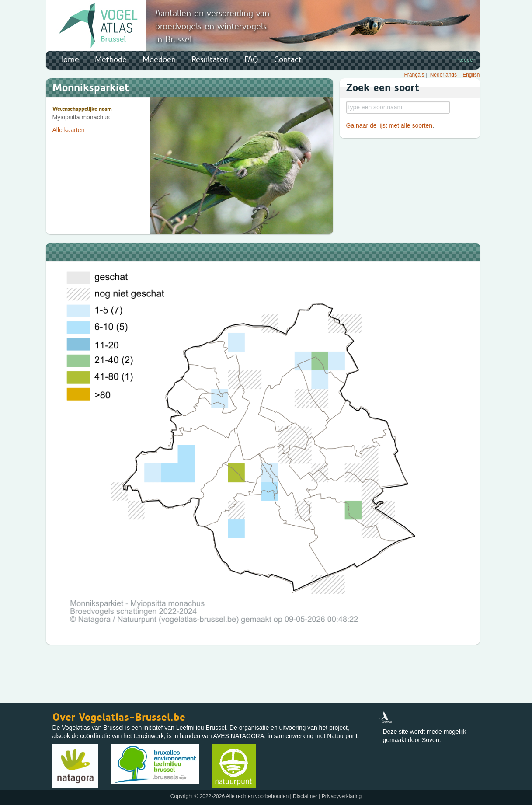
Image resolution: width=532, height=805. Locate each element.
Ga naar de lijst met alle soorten (389, 125)
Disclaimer (305, 796)
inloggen (465, 60)
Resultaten (210, 59)
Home (69, 59)
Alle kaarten (69, 130)
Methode (111, 59)
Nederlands (443, 75)
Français (414, 75)
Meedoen (159, 59)
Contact (288, 59)
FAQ (251, 59)
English (471, 75)
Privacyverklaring (342, 796)
